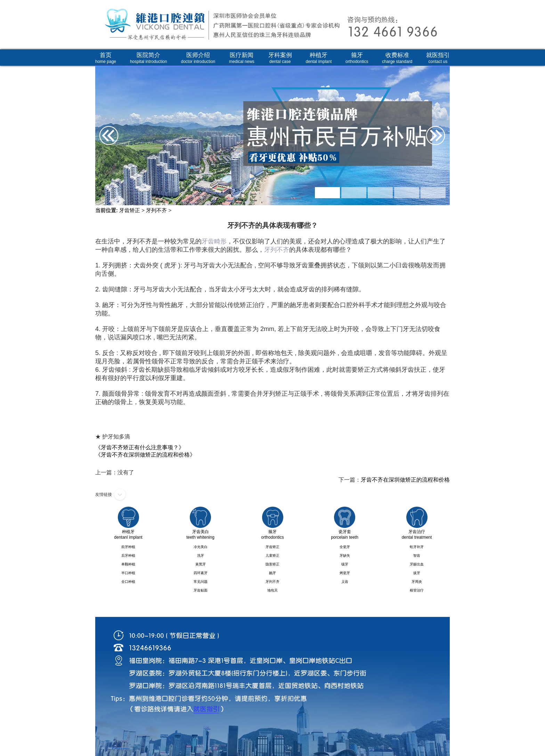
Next (442, 113)
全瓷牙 (345, 547)
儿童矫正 (272, 556)
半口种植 (128, 573)
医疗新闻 (242, 58)
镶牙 (345, 564)
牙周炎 (417, 582)
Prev (103, 113)
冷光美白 (201, 547)
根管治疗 (417, 590)
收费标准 (397, 58)
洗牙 (201, 556)
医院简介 (149, 58)
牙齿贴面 (201, 590)
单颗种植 (128, 564)
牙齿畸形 (214, 241)
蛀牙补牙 (417, 547)
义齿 (345, 582)
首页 (106, 58)
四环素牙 (201, 573)
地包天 (272, 590)
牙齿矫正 (130, 210)
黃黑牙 (201, 564)
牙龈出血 (417, 564)
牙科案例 (280, 58)
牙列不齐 (156, 210)
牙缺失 (345, 556)
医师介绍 (198, 58)
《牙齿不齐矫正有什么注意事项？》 (140, 447)
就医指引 (438, 58)
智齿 (417, 556)
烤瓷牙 (345, 573)
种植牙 (319, 58)
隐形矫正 (272, 564)
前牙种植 (128, 547)
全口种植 (128, 582)
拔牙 (417, 573)
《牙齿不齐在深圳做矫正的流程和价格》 (145, 455)
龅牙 (272, 573)
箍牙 (357, 58)
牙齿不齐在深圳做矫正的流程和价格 (405, 480)
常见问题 (201, 582)
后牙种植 (128, 556)
